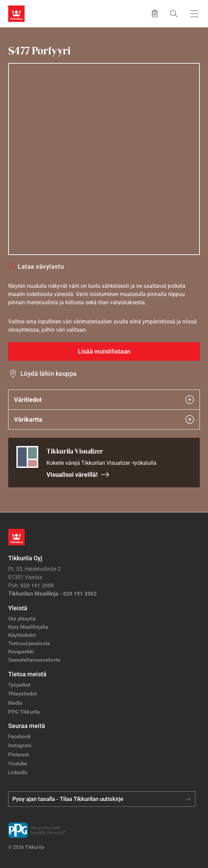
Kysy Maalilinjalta (28, 627)
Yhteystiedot (23, 694)
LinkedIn (18, 773)
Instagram (20, 745)
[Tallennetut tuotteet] (155, 14)
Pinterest (19, 755)
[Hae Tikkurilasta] (174, 14)
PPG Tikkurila (24, 712)
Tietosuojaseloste (29, 643)
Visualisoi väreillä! (78, 475)
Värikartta (104, 419)
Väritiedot (104, 400)
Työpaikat (19, 685)
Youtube (18, 764)
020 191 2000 (37, 586)
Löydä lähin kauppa (49, 374)
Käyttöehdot (22, 635)
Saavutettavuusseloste (34, 660)
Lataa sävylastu (41, 266)
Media (15, 703)
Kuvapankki (21, 652)
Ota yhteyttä (22, 619)
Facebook (19, 737)
